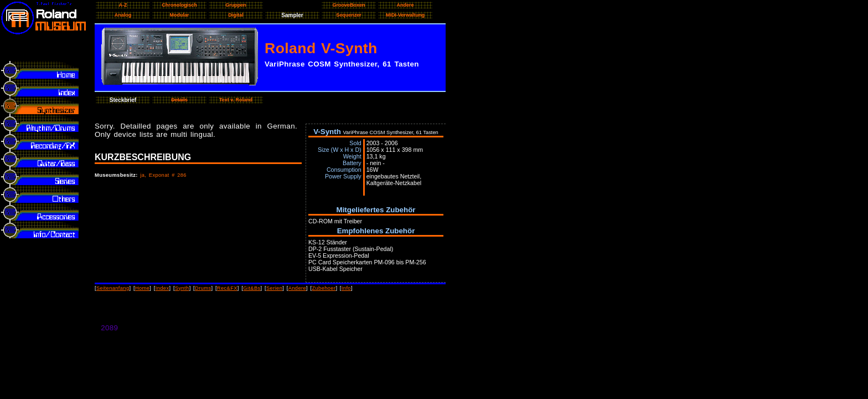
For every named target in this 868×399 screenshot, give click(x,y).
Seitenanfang (113, 288)
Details (179, 100)
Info (346, 288)
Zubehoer (324, 288)
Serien (274, 288)
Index (162, 288)
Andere (297, 288)
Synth (182, 288)
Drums (203, 288)
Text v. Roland (236, 100)
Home (142, 288)
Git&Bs (252, 288)
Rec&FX (227, 288)
